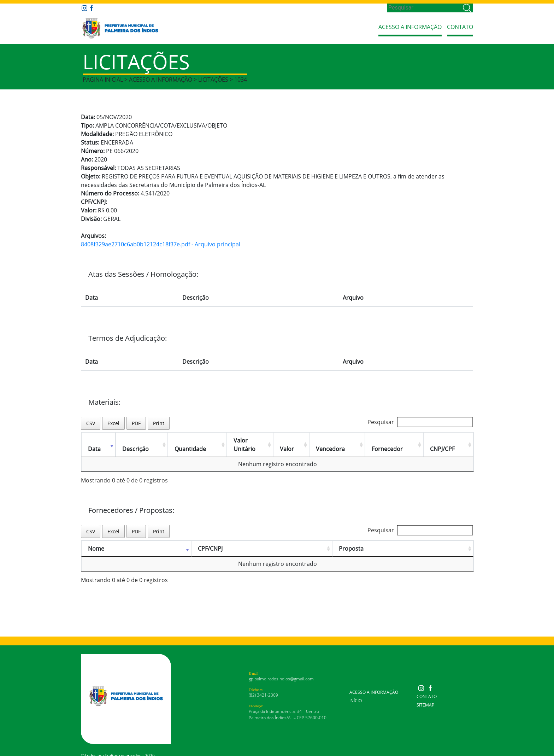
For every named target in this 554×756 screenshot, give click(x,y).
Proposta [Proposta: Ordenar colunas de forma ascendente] (351, 540)
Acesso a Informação (410, 27)
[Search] (424, 8)
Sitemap (425, 696)
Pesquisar (420, 422)
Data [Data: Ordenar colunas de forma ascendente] (94, 440)
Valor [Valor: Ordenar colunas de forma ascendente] (297, 440)
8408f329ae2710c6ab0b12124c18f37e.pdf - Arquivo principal (161, 244)
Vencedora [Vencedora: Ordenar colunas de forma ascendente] (338, 440)
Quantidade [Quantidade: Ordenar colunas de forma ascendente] (186, 440)
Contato (460, 27)
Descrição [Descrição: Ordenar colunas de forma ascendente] (134, 440)
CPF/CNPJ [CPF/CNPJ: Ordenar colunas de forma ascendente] (210, 540)
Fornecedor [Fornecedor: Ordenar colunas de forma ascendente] (393, 440)
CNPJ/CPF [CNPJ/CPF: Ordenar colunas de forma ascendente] (445, 440)
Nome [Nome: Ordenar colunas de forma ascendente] (96, 540)
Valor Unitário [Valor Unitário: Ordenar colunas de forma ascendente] (245, 440)
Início (356, 692)
